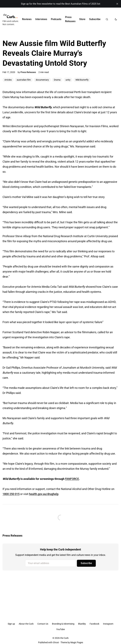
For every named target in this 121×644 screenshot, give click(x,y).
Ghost (56, 642)
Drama (57, 80)
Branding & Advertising (63, 624)
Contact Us (43, 624)
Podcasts (56, 19)
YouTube (60, 629)
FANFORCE (72, 479)
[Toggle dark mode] (116, 19)
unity (68, 80)
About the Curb (26, 624)
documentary (42, 80)
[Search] (107, 19)
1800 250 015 (11, 494)
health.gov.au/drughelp (44, 494)
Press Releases (70, 19)
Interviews (41, 19)
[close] (117, 4)
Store (82, 19)
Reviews (27, 19)
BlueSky (82, 624)
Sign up (11, 624)
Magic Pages (77, 642)
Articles (8, 80)
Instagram (108, 624)
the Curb (64, 638)
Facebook (94, 624)
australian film (24, 80)
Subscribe (95, 19)
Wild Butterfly (82, 80)
